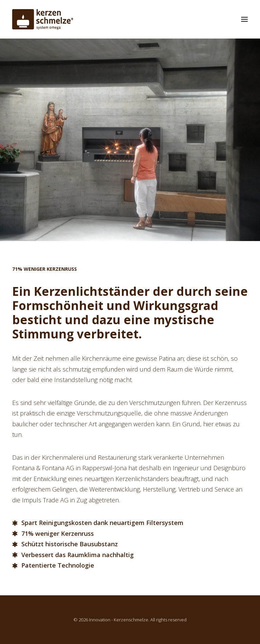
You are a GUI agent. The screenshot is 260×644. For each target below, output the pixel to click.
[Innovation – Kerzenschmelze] (43, 19)
